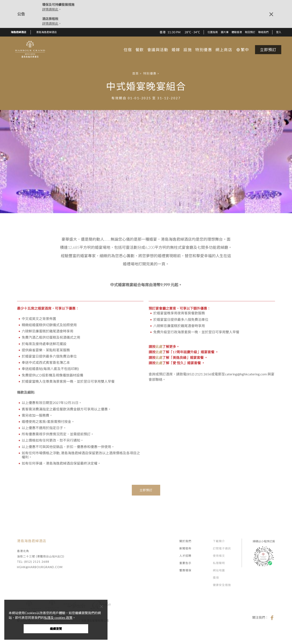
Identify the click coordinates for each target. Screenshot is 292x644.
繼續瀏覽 (56, 629)
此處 (159, 346)
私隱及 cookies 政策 (58, 618)
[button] (48, 32)
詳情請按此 (50, 9)
